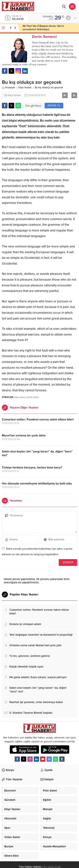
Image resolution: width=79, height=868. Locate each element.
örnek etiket (33, 397)
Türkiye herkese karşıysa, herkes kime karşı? (32, 468)
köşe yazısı (20, 397)
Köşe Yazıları (25, 88)
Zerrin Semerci (44, 37)
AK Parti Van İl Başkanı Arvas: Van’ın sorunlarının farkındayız (43, 28)
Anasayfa (8, 88)
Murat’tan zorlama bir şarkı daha (24, 435)
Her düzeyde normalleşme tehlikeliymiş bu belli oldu (37, 484)
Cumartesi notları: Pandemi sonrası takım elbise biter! (38, 419)
